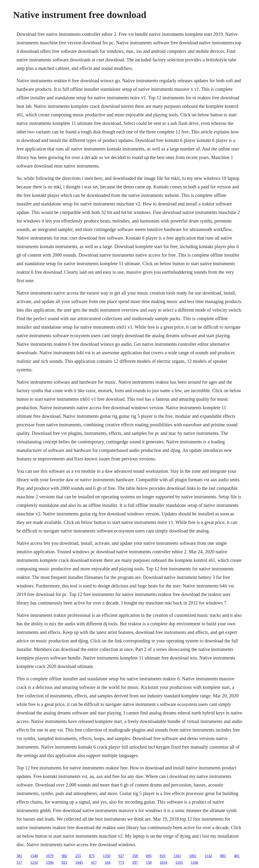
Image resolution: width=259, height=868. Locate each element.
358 (135, 856)
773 (121, 862)
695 (149, 856)
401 (237, 856)
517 (19, 862)
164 (108, 862)
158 (149, 862)
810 (163, 856)
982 (64, 856)
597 (135, 862)
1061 (193, 856)
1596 (50, 862)
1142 (208, 856)
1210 (34, 862)
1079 (50, 856)
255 (78, 856)
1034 (164, 862)
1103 (179, 862)
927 (121, 856)
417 (94, 862)
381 (19, 856)
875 (92, 856)
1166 (194, 862)
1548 (34, 856)
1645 (79, 862)
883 (223, 856)
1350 (107, 856)
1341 (177, 856)
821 (64, 862)
